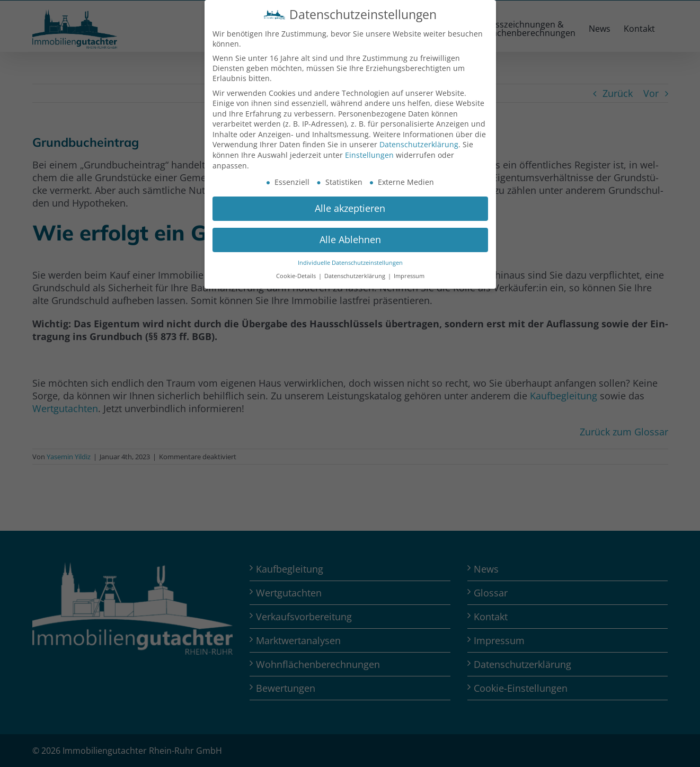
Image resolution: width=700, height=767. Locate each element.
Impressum (409, 276)
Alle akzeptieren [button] (350, 208)
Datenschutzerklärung (419, 144)
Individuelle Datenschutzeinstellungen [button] (350, 263)
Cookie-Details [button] (297, 276)
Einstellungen (369, 155)
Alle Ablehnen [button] (350, 239)
